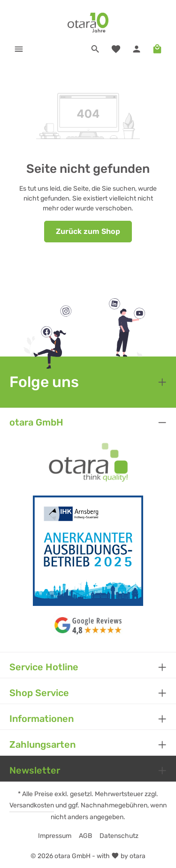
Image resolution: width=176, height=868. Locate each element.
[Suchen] (95, 49)
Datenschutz (119, 836)
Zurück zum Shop (88, 231)
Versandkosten (32, 805)
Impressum (55, 836)
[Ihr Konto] (137, 49)
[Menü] (19, 49)
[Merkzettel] (116, 49)
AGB (85, 836)
